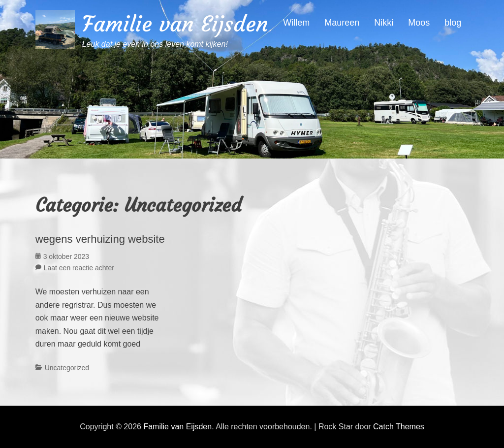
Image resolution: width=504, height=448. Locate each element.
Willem (296, 23)
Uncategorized (67, 368)
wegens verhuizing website (100, 239)
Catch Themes (399, 427)
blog (453, 23)
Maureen (342, 23)
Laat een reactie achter (79, 268)
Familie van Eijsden (175, 24)
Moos (419, 23)
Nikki (384, 23)
